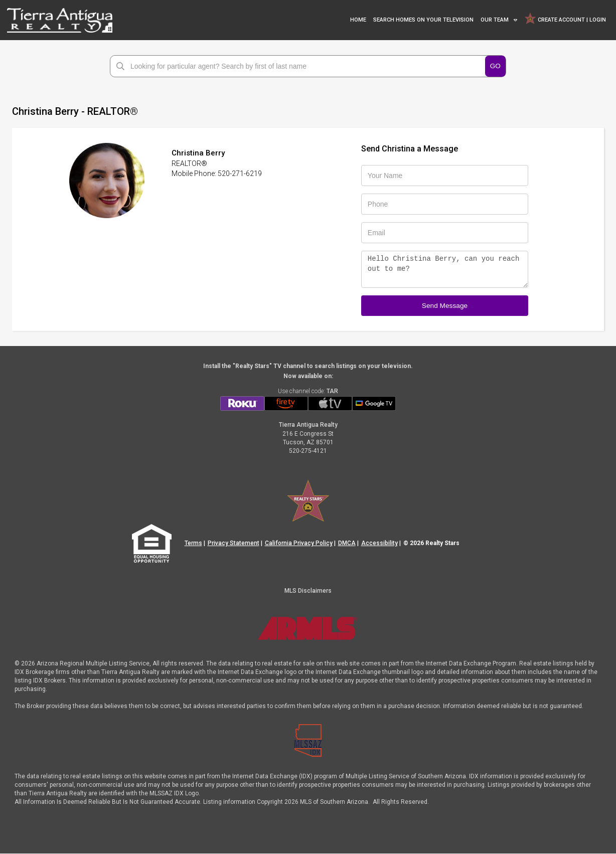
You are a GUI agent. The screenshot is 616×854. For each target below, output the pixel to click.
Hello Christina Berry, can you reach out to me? (445, 269)
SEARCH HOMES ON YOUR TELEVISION (423, 20)
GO (495, 66)
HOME (358, 20)
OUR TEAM (495, 20)
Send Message (445, 305)
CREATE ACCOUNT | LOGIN (565, 18)
